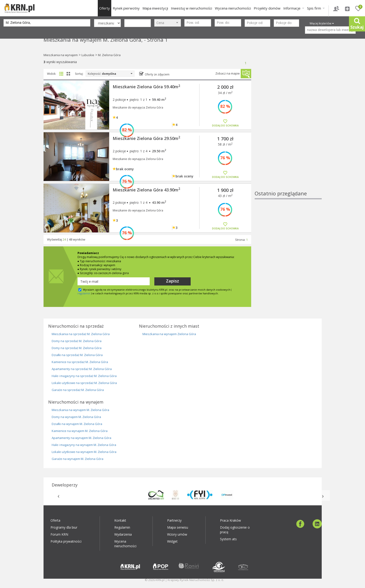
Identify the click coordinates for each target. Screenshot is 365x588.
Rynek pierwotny (126, 8)
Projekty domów (267, 8)
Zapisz (172, 281)
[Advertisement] (288, 120)
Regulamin (122, 527)
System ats (228, 539)
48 (71, 239)
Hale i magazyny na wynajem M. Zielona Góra (84, 445)
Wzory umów (177, 534)
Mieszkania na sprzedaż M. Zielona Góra (81, 334)
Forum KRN (59, 534)
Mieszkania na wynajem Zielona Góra (169, 334)
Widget (172, 541)
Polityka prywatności (66, 541)
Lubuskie (88, 55)
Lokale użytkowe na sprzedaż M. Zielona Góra (84, 383)
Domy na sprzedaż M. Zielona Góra (77, 341)
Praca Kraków (230, 520)
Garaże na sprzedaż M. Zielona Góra (78, 390)
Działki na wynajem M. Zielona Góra (77, 424)
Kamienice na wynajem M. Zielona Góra (80, 431)
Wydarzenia (123, 534)
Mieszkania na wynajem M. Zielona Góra (80, 410)
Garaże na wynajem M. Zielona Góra (78, 459)
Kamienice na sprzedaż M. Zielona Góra (80, 362)
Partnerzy (174, 520)
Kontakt (120, 520)
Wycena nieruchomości (233, 8)
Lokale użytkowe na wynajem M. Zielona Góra (84, 452)
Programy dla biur (64, 527)
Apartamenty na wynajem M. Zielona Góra (81, 438)
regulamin (84, 293)
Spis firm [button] (316, 8)
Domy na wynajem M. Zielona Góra (76, 417)
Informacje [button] (294, 8)
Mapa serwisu (178, 527)
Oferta (55, 520)
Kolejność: (110, 74)
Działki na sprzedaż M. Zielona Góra (77, 355)
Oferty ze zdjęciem (157, 74)
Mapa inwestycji (155, 8)
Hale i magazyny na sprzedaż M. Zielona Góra (84, 376)
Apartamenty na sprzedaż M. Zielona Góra (82, 369)
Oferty (105, 8)
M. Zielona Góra (109, 55)
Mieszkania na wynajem (61, 55)
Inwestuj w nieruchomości (191, 8)
